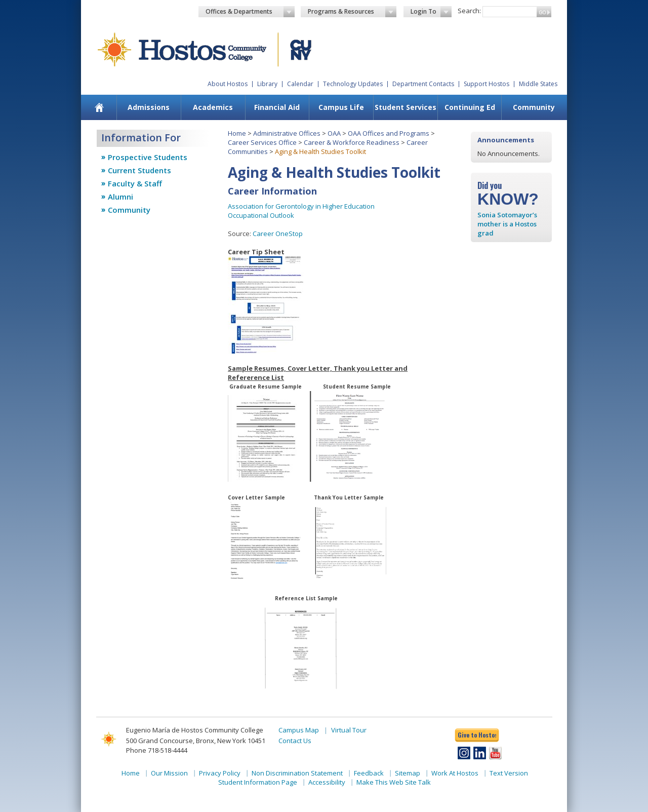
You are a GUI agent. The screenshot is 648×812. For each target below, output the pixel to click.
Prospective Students (148, 157)
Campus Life (341, 107)
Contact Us (295, 741)
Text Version (509, 773)
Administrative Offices (287, 133)
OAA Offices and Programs (389, 133)
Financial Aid (277, 107)
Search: (469, 11)
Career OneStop (278, 234)
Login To (431, 12)
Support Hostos (487, 84)
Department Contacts (423, 84)
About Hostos (228, 84)
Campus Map (299, 730)
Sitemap (408, 773)
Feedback (369, 773)
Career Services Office (262, 142)
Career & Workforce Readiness (352, 142)
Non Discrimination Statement (297, 773)
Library (267, 84)
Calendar (300, 84)
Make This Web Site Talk (394, 782)
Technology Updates (353, 84)
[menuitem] (99, 107)
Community (534, 107)
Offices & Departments (250, 12)
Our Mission (169, 773)
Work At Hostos (455, 773)
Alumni (120, 197)
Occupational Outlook (261, 215)
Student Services (406, 107)
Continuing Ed (470, 107)
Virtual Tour (349, 730)
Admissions (149, 107)
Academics (213, 107)
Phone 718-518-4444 (157, 750)
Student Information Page (258, 782)
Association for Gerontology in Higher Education (301, 206)
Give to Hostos (477, 735)
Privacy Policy (220, 773)
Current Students (139, 170)
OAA (334, 133)
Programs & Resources (352, 12)
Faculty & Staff (135, 183)
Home (237, 133)
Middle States (538, 84)
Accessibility (327, 782)
